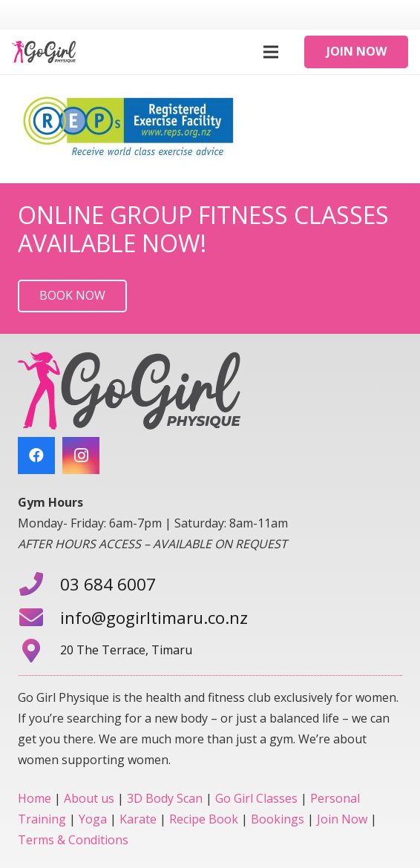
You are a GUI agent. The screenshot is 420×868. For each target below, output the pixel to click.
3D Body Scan (165, 798)
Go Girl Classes (256, 798)
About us (89, 798)
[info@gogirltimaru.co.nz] (39, 619)
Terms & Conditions (73, 840)
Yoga (93, 819)
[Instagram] (81, 456)
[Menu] (271, 52)
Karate (138, 819)
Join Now (342, 819)
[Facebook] (36, 456)
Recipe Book (204, 819)
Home (35, 798)
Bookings (278, 819)
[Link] (44, 52)
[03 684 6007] (39, 585)
